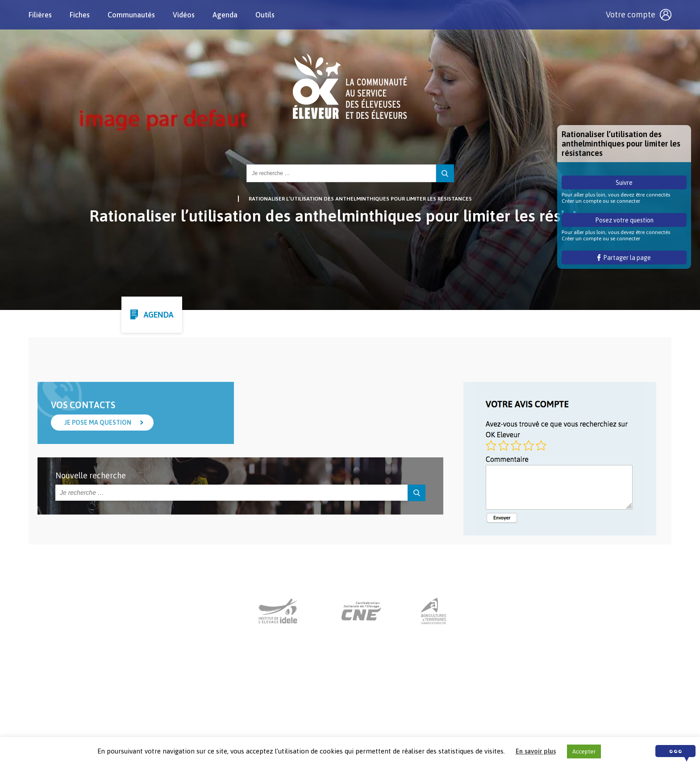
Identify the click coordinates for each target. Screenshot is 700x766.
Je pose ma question (98, 423)
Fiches (80, 15)
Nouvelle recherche (91, 475)
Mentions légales (403, 711)
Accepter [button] (584, 751)
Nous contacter (342, 711)
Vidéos (184, 15)
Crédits (451, 711)
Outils (265, 15)
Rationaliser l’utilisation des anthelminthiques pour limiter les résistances (360, 199)
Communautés (131, 15)
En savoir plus (536, 751)
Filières (40, 15)
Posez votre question (624, 220)
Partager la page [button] (624, 258)
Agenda (225, 15)
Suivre (624, 183)
